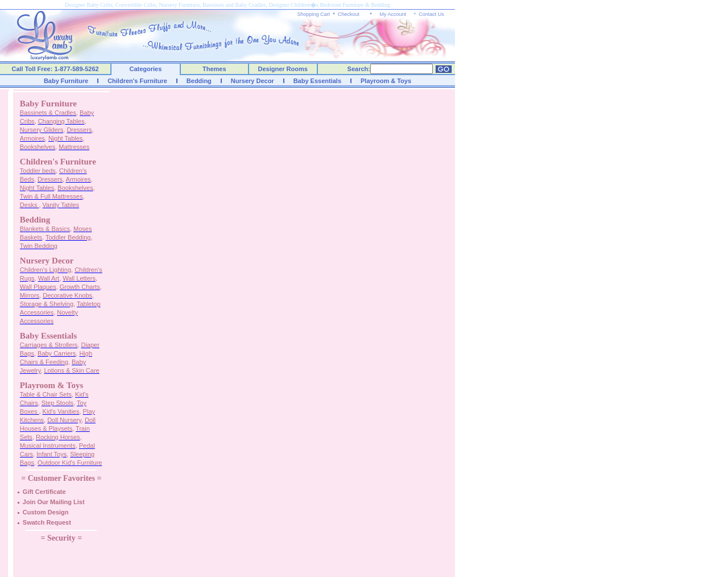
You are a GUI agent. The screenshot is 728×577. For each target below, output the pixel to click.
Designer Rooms (282, 69)
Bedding (199, 81)
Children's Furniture (137, 81)
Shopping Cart (314, 14)
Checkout (349, 14)
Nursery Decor (253, 81)
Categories (146, 69)
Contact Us (431, 14)
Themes (214, 69)
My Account (393, 14)
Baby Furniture (66, 81)
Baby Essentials (317, 81)
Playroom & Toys (386, 81)
